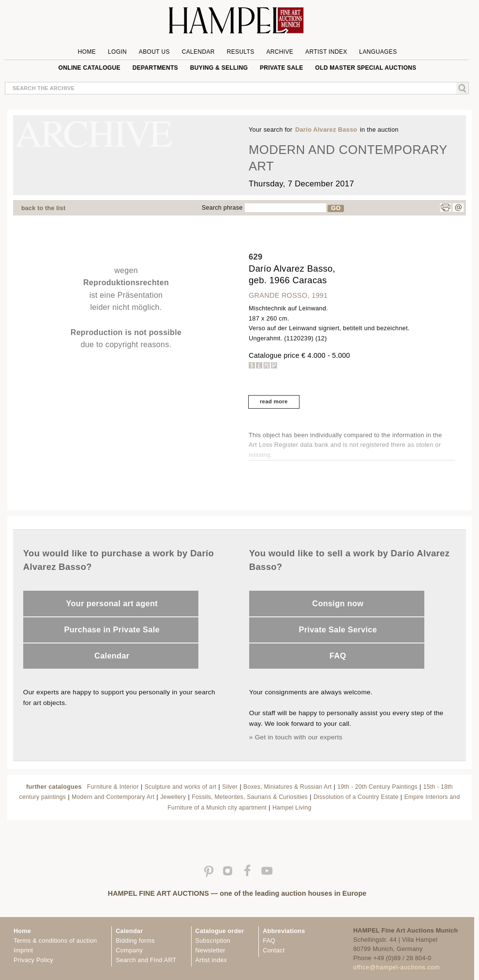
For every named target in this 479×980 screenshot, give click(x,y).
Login (117, 52)
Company (129, 950)
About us (154, 52)
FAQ (338, 656)
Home (87, 52)
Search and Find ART (146, 960)
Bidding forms (135, 941)
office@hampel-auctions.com (397, 967)
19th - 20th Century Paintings (377, 787)
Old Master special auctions (366, 68)
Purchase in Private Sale (112, 629)
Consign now (338, 603)
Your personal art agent (112, 603)
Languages (378, 52)
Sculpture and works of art (181, 787)
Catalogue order (220, 931)
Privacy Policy (33, 960)
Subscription (213, 941)
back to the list (43, 208)
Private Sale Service (338, 629)
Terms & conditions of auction (55, 941)
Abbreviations (284, 931)
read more (274, 401)
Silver (230, 787)
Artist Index (326, 52)
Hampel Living (292, 808)
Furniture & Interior (113, 787)
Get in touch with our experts (299, 737)
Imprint (23, 950)
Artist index (211, 960)
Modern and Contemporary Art (113, 797)
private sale (282, 68)
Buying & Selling (219, 68)
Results (241, 52)
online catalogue (90, 68)
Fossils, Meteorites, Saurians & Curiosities (250, 797)
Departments (155, 68)
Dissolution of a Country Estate (356, 797)
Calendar (198, 52)
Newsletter (210, 950)
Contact (274, 950)
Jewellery (173, 797)
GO (336, 208)
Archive (280, 52)
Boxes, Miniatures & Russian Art (287, 787)
